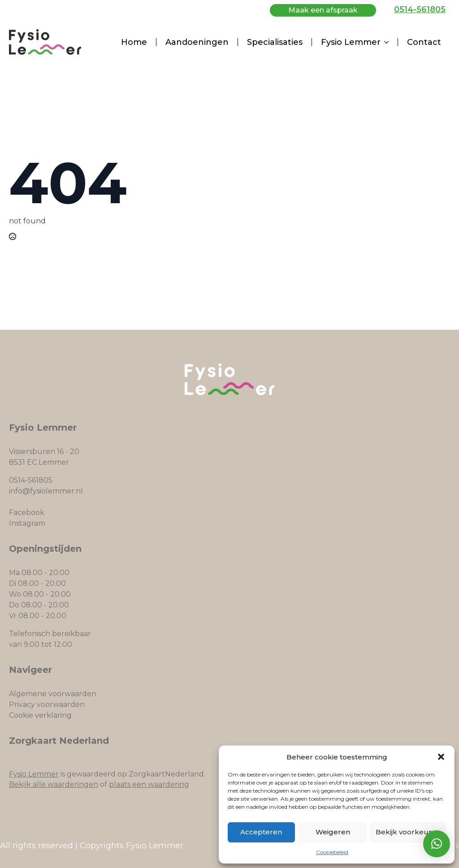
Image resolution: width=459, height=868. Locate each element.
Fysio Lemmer (351, 42)
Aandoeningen (197, 42)
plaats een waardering (149, 784)
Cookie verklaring (40, 715)
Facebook (27, 513)
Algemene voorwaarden (53, 694)
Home (134, 42)
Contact (424, 42)
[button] (441, 757)
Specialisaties (275, 42)
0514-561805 (420, 9)
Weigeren (333, 832)
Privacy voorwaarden (47, 704)
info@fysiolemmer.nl (46, 491)
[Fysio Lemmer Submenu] (389, 42)
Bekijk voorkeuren (408, 832)
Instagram (27, 523)
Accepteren (261, 832)
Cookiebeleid (332, 852)
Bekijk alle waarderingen (54, 784)
